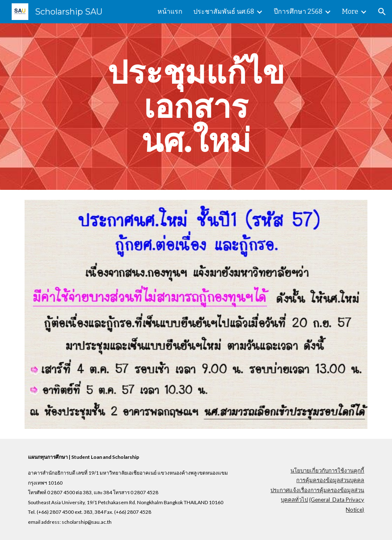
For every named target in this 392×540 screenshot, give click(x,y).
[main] (196, 107)
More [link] (350, 11)
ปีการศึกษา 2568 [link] (298, 11)
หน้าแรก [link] (170, 11)
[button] (382, 12)
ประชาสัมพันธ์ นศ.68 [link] (224, 11)
